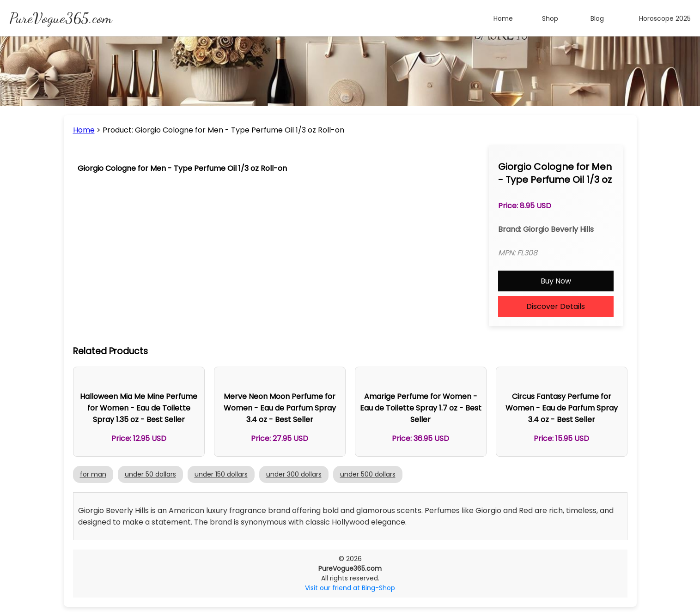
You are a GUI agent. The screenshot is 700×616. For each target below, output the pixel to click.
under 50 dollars (150, 474)
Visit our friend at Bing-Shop (350, 588)
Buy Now (556, 281)
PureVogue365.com (61, 18)
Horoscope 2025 (665, 18)
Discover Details (556, 306)
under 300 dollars (294, 474)
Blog (597, 18)
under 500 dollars (368, 474)
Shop (550, 18)
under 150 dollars (221, 474)
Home (503, 18)
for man (93, 474)
